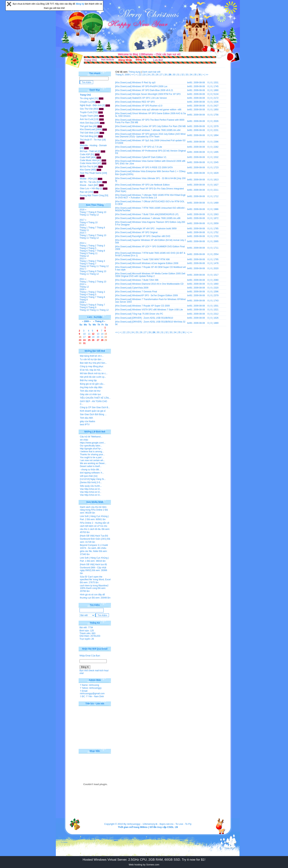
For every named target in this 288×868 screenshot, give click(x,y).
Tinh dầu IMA (86, 418)
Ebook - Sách (87, 185)
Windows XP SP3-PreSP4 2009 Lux (150, 86)
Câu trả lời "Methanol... (91, 437)
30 (174, 75)
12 (93, 334)
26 (157, 75)
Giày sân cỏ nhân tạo (90, 394)
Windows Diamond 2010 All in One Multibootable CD (158, 284)
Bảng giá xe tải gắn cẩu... (92, 384)
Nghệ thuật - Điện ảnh (91, 105)
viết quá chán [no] (89, 476)
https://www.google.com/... (93, 443)
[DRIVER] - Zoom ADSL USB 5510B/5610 (153, 318)
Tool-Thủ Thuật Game (91, 173)
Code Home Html (88, 163)
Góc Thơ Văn (86, 109)
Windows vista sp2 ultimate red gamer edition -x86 (157, 110)
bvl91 (190, 83)
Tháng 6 (84, 251)
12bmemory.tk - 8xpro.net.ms (158, 824)
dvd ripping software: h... (92, 473)
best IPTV (85, 425)
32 (183, 75)
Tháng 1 (84, 228)
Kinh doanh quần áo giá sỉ (93, 411)
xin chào (84, 440)
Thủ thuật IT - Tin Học (91, 140)
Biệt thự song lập (88, 380)
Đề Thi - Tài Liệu (88, 182)
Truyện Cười (86, 112)
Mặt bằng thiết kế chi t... (92, 356)
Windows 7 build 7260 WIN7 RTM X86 (151, 259)
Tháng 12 (94, 215)
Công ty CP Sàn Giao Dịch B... (95, 407)
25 (153, 75)
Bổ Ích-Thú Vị (87, 167)
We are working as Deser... (93, 463)
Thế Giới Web (87, 133)
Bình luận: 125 (87, 631)
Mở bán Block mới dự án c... (94, 373)
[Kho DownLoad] (123, 83)
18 (89, 337)
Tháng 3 (101, 246)
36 (200, 75)
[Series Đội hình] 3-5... (91, 482)
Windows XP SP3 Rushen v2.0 (147, 106)
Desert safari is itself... (91, 466)
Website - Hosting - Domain (93, 145)
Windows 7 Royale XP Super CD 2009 (151, 306)
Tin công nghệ (87, 98)
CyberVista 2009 (140, 288)
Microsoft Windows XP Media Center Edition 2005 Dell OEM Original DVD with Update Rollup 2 (150, 275)
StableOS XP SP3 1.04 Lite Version (149, 98)
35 (196, 75)
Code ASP (85, 154)
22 (140, 75)
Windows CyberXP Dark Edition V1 (149, 157)
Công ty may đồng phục (92, 366)
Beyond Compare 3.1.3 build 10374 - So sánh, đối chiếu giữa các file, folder (94, 548)
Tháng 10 (101, 212)
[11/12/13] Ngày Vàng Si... (93, 479)
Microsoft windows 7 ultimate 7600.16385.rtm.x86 (156, 218)
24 (149, 75)
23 (145, 75)
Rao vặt (84, 192)
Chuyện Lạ (85, 102)
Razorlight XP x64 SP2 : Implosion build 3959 (154, 229)
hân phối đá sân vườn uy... (93, 377)
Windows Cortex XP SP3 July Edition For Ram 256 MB (159, 126)
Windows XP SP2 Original (145, 232)
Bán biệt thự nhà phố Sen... (93, 363)
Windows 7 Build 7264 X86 (145, 280)
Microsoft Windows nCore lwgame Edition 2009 (155, 263)
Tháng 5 (92, 248)
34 (191, 75)
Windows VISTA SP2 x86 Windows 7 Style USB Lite (157, 310)
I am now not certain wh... (92, 460)
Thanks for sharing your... (92, 455)
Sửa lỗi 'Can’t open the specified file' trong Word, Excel (95, 578)
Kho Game (85, 170)
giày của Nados (88, 421)
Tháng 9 (84, 253)
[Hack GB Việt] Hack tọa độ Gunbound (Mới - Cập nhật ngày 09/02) (93, 567)
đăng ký (80, 4)
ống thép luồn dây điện (91, 387)
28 (166, 75)
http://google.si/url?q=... (91, 449)
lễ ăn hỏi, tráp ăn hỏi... (91, 370)
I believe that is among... (92, 452)
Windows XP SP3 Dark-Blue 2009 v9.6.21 (153, 90)
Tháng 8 (92, 212)
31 (179, 75)
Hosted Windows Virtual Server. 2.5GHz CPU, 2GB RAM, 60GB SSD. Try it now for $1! (144, 860)
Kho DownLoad (87, 129)
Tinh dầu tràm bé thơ (90, 391)
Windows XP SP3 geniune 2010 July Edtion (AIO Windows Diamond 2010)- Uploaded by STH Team (150, 135)
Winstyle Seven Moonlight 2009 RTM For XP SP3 (156, 94)
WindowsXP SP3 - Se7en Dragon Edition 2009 (155, 295)
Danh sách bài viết (151, 72)
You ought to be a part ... (92, 457)
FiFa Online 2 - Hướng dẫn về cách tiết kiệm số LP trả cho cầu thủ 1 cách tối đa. (95, 526)
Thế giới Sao (86, 126)
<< (133, 75)
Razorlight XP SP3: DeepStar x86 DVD (151, 236)
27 (162, 75)
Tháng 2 (92, 235)
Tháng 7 (84, 212)
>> (207, 75)
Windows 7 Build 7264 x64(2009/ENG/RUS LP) (155, 214)
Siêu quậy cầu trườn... (91, 486)
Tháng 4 (84, 222)
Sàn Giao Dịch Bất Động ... (93, 414)
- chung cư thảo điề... (90, 470)
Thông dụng (134, 72)
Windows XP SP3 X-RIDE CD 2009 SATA (152, 167)
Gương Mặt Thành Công (92, 195)
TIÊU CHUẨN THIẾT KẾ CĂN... (95, 398)
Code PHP (85, 157)
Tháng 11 (84, 215)
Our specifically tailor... (91, 446)
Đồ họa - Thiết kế (88, 151)
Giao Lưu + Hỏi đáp (90, 188)
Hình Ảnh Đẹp (87, 123)
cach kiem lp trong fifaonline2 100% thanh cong (94, 587)
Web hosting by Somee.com (144, 865)
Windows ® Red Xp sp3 (144, 83)
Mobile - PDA (86, 179)
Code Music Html (88, 160)
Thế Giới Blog (87, 136)
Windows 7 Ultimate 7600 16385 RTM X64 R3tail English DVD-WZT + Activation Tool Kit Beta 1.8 (150, 196)
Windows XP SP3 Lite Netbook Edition (151, 185)
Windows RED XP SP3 (143, 102)
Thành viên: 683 (87, 633)
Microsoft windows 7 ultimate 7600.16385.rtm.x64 (156, 130)
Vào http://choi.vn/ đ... (91, 489)
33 (187, 75)
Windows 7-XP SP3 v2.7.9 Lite (147, 147)
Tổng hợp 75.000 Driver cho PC (148, 314)
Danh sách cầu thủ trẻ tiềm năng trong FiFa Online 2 (93, 508)
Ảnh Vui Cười (86, 119)
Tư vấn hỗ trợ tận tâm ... (92, 359)
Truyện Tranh (86, 116)
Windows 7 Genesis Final (144, 292)
